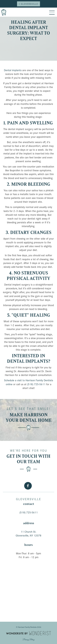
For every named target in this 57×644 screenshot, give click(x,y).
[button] (52, 13)
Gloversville (28, 4)
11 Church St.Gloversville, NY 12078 (28, 533)
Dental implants (13, 70)
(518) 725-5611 (36, 384)
